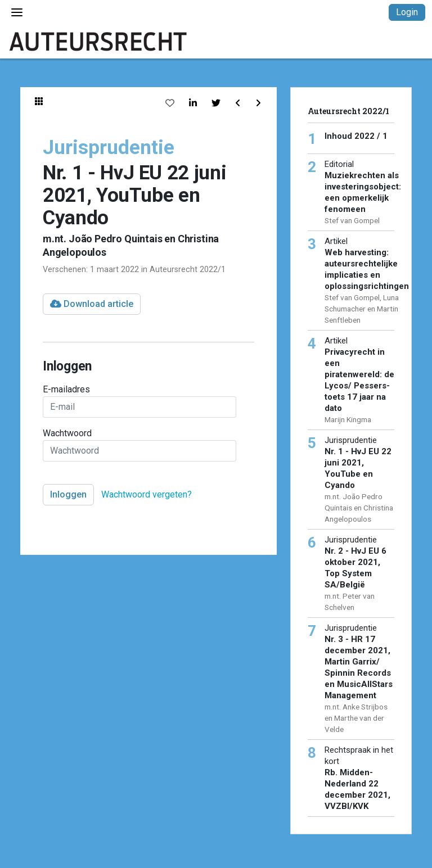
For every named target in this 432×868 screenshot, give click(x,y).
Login (407, 12)
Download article (92, 304)
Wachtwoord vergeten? (147, 494)
